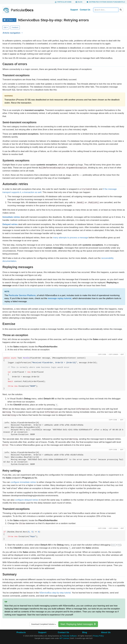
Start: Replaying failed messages (78, 624)
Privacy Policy (98, 636)
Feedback (15, 27)
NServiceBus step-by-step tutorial (55, 593)
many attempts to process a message (71, 238)
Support (74, 10)
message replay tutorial (60, 298)
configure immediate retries (23, 482)
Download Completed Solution (44, 624)
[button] (63, 32)
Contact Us (85, 10)
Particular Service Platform (22, 295)
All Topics (9, 20)
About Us (106, 632)
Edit (6, 27)
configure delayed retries (27, 500)
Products (21, 632)
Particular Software (69, 636)
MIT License (64, 638)
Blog (80, 2)
